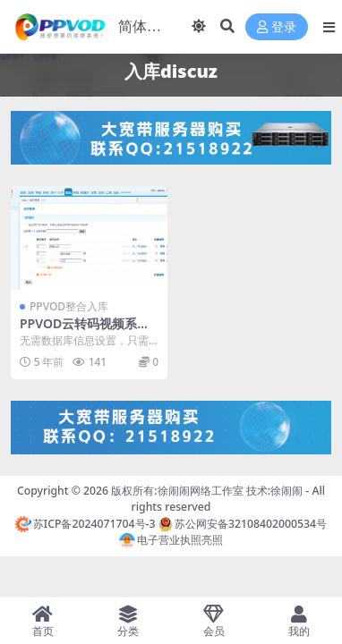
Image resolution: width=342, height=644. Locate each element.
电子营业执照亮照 (171, 540)
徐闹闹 (286, 491)
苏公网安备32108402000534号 (243, 524)
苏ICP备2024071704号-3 (85, 524)
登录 (277, 27)
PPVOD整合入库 (69, 306)
